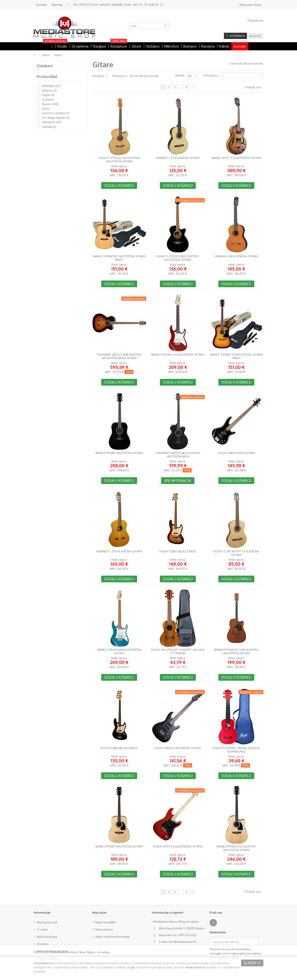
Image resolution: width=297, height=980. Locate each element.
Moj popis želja (250, 5)
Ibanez (50, 104)
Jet (46, 109)
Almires (49, 90)
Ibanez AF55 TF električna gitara (236, 158)
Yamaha (49, 127)
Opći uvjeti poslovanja (52, 951)
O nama (42, 929)
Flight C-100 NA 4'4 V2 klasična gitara (236, 553)
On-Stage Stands (56, 118)
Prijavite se (255, 20)
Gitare (46, 55)
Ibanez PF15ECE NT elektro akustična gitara (236, 848)
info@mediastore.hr (182, 942)
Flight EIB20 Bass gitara (236, 453)
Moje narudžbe (106, 922)
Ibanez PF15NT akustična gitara (119, 846)
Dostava (43, 944)
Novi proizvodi (47, 922)
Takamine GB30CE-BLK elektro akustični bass (178, 455)
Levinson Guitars (56, 113)
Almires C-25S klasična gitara (119, 551)
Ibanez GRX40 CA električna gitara (178, 355)
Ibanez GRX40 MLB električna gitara (119, 651)
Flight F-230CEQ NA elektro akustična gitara (119, 160)
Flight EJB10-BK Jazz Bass (119, 748)
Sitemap (57, 5)
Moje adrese (104, 929)
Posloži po (211, 75)
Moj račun (99, 912)
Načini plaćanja (47, 937)
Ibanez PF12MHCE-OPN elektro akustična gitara (236, 651)
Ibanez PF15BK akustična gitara (119, 453)
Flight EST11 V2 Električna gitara (178, 846)
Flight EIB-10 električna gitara (178, 748)
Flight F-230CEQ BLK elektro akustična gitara (178, 258)
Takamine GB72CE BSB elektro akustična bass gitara (119, 356)
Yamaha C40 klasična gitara (236, 256)
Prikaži (180, 75)
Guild (48, 100)
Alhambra (52, 86)
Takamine (52, 122)
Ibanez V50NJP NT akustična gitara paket (119, 258)
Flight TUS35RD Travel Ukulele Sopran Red (236, 750)
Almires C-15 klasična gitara (178, 158)
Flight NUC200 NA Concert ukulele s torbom (178, 651)
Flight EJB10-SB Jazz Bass (178, 551)
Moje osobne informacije (113, 937)
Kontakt (41, 5)
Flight (48, 95)
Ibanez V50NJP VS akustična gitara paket (236, 356)
